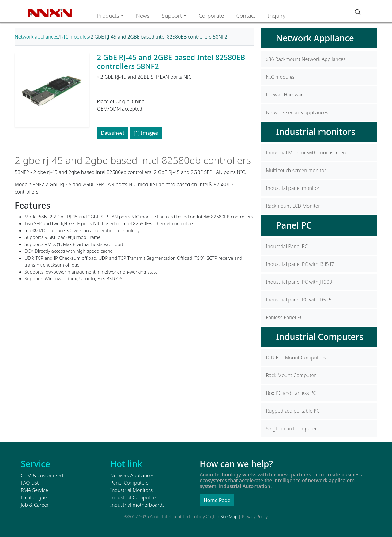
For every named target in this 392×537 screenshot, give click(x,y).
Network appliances (37, 37)
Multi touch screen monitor (296, 170)
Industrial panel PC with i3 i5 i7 (300, 264)
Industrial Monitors (131, 490)
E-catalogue (34, 497)
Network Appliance (315, 38)
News (143, 16)
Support (172, 16)
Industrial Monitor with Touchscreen (306, 153)
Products (108, 16)
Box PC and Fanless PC (291, 393)
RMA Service (34, 490)
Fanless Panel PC (284, 317)
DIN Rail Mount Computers (296, 357)
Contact (246, 16)
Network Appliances (132, 475)
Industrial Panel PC (287, 246)
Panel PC (294, 225)
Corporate (211, 16)
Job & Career (35, 505)
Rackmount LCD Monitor (293, 206)
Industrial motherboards (137, 505)
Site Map (229, 517)
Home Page (217, 500)
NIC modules (74, 37)
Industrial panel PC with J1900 (299, 282)
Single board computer (291, 429)
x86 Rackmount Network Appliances (306, 59)
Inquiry (277, 16)
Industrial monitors (316, 132)
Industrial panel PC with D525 (299, 300)
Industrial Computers (320, 337)
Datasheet (113, 133)
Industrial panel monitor (293, 188)
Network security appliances (297, 112)
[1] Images (146, 133)
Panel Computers (129, 483)
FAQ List (30, 483)
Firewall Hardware (286, 95)
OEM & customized (42, 475)
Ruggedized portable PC (293, 411)
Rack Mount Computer (291, 375)
